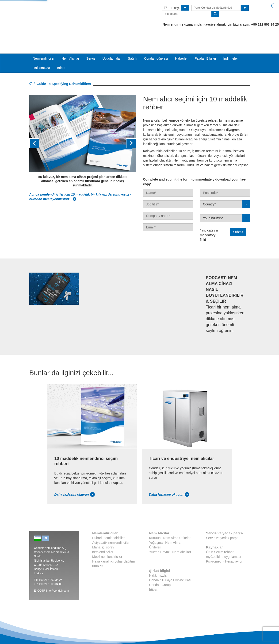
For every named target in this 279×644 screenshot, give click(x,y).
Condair (56, 11)
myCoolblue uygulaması (224, 538)
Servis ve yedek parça (222, 519)
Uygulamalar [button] (112, 40)
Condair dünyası (156, 40)
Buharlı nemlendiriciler (109, 519)
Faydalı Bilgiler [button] (206, 40)
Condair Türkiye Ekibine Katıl (170, 561)
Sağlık (132, 40)
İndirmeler (230, 40)
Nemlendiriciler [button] (44, 40)
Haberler (181, 40)
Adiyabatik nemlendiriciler (111, 524)
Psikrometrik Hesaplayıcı (224, 543)
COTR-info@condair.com (53, 572)
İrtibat (61, 49)
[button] (37, 125)
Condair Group (160, 566)
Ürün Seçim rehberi (220, 533)
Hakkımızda (42, 49)
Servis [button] (91, 40)
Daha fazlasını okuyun (75, 476)
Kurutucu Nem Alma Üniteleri (170, 519)
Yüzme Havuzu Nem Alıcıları (170, 533)
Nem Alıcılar (70, 40)
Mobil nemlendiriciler (107, 538)
